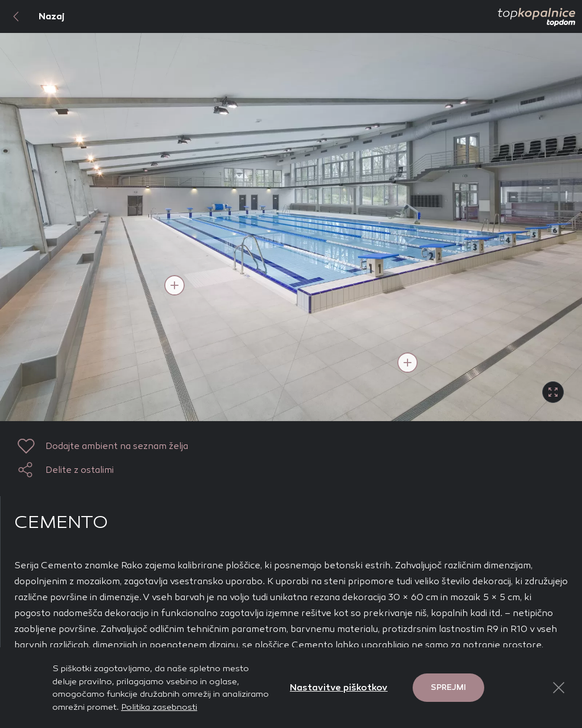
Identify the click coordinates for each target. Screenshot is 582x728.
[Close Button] (559, 688)
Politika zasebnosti (159, 707)
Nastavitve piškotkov (339, 687)
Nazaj (32, 16)
